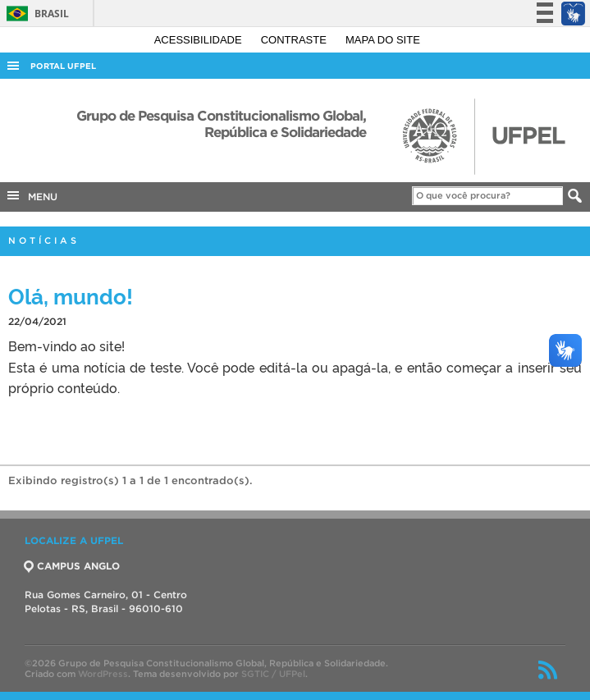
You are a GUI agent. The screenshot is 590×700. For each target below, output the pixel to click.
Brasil (35, 14)
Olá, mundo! (71, 295)
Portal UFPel (63, 66)
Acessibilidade (200, 40)
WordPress (103, 674)
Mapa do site (383, 40)
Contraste (295, 40)
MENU (31, 195)
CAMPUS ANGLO (72, 566)
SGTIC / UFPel (273, 674)
